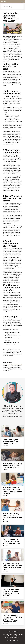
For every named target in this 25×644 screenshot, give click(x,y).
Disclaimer (9, 636)
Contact (15, 634)
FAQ (11, 634)
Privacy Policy (16, 636)
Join (4, 634)
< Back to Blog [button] (7, 7)
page (21, 364)
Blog (7, 634)
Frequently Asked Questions (13, 364)
